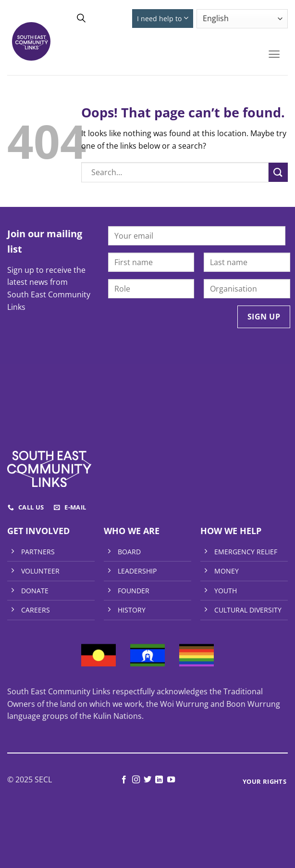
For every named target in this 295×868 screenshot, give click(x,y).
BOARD (129, 552)
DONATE (35, 591)
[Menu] (274, 54)
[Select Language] (242, 19)
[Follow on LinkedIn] (159, 780)
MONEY (227, 571)
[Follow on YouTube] (171, 780)
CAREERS (36, 610)
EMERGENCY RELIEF (246, 552)
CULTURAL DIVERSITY (248, 610)
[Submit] (278, 172)
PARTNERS (38, 552)
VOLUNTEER (40, 571)
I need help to (162, 18)
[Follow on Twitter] (147, 780)
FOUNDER (134, 591)
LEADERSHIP (137, 571)
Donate (111, 19)
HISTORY (132, 610)
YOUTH (226, 591)
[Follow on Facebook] (124, 780)
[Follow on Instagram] (135, 780)
